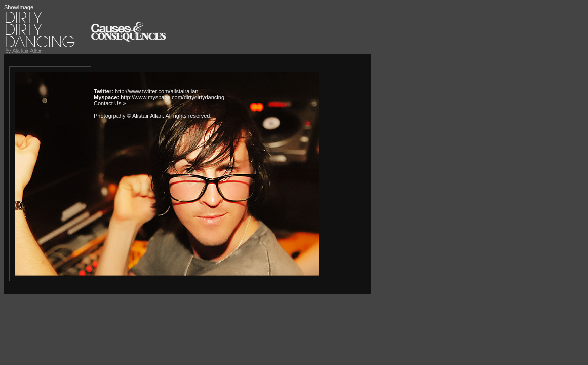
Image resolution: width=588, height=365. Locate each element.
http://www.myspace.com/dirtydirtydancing (172, 97)
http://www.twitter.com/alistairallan (156, 91)
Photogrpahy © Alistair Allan (128, 116)
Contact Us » (110, 103)
